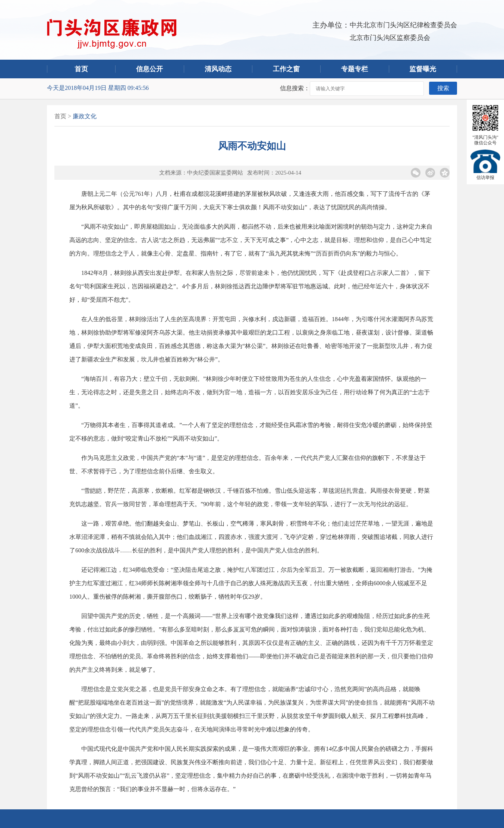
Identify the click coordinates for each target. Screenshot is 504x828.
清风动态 (218, 69)
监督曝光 (423, 69)
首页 (81, 69)
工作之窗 (286, 69)
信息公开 (149, 69)
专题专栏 (355, 69)
